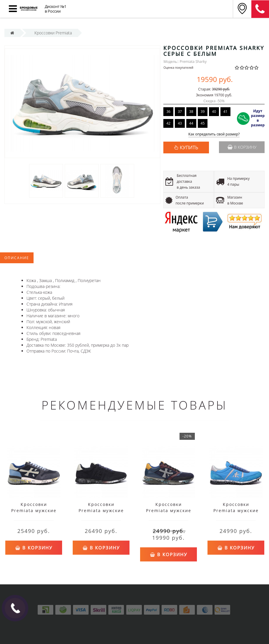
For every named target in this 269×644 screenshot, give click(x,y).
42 (168, 123)
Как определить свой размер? (214, 134)
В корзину (242, 147)
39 (203, 111)
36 (168, 111)
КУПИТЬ (189, 147)
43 (180, 123)
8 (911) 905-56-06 (260, 9)
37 (180, 111)
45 (203, 123)
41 (225, 111)
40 (214, 111)
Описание (17, 258)
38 (191, 111)
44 (191, 123)
